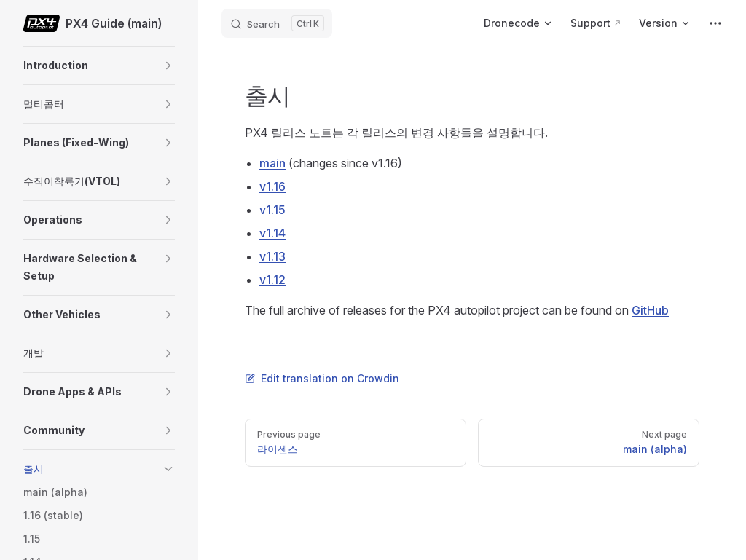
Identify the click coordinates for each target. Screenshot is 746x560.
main (272, 163)
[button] (168, 66)
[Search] (277, 23)
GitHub (650, 310)
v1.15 (272, 210)
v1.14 (272, 233)
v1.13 (272, 256)
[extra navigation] (715, 23)
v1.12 (272, 280)
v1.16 (272, 186)
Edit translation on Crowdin (322, 378)
